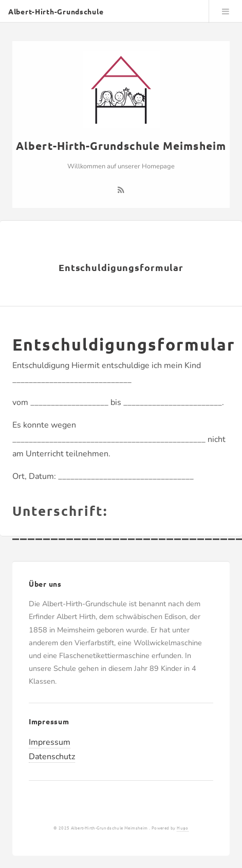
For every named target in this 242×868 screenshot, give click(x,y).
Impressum (50, 742)
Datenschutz (52, 757)
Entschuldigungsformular (121, 267)
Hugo (183, 827)
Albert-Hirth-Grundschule (56, 11)
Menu (226, 11)
